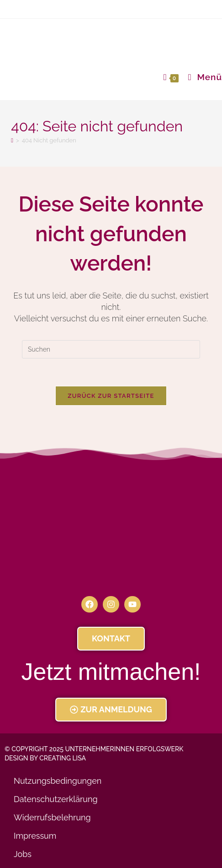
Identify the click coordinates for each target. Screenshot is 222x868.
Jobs (23, 854)
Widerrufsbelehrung (52, 817)
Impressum (35, 836)
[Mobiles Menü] (202, 77)
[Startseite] (12, 140)
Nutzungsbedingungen (58, 781)
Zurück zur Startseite (111, 396)
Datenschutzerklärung (56, 799)
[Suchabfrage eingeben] (111, 349)
